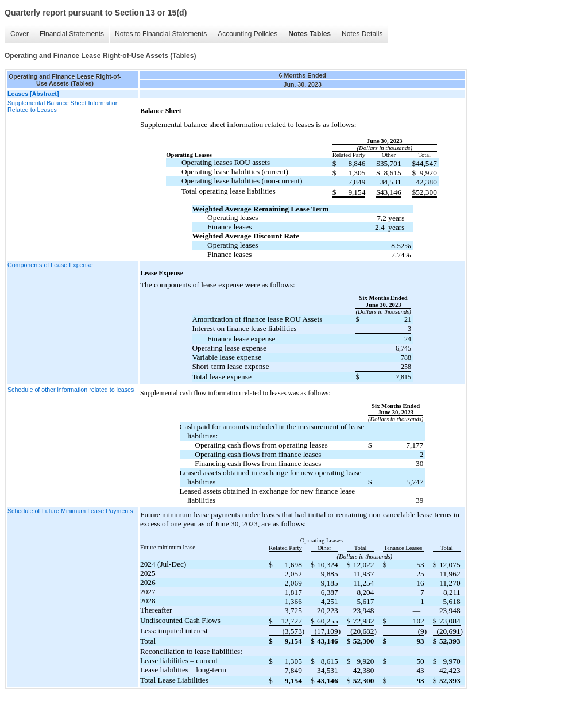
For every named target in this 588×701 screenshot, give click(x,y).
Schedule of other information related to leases (71, 390)
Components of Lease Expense (50, 265)
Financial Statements (72, 34)
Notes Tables (310, 34)
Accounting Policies (247, 34)
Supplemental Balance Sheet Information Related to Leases (63, 106)
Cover (20, 34)
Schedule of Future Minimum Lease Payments (70, 511)
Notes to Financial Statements (161, 34)
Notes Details (362, 34)
